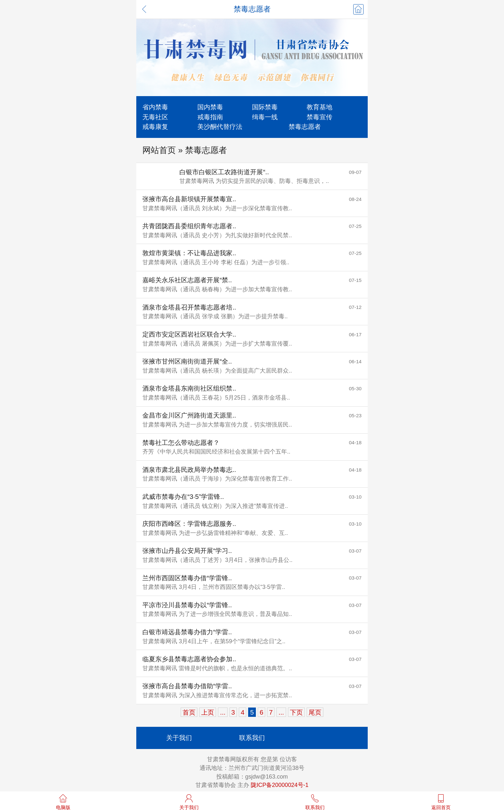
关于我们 (179, 738)
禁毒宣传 (319, 117)
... (223, 712)
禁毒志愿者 (305, 126)
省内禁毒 (155, 107)
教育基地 (319, 107)
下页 (296, 712)
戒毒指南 (210, 117)
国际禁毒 (265, 107)
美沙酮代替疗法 (220, 126)
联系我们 (252, 738)
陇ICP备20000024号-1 (279, 785)
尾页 (315, 712)
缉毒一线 (265, 117)
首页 (189, 712)
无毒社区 (155, 117)
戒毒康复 (155, 126)
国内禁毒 (210, 107)
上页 (208, 712)
